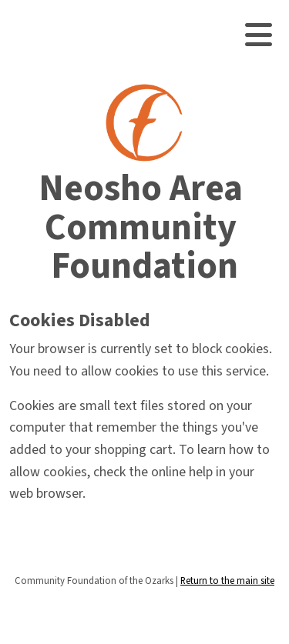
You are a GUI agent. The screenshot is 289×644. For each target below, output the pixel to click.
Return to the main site (227, 581)
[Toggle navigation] (259, 35)
